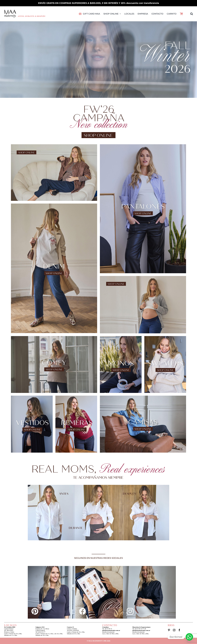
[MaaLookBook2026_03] (143, 145)
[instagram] (174, 630)
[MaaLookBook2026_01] (54, 145)
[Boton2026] (99, 133)
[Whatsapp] (189, 637)
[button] (192, 14)
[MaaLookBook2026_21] (143, 396)
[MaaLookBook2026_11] (54, 337)
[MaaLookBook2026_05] (54, 204)
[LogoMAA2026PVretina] (25, 10)
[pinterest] (169, 630)
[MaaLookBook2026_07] (143, 277)
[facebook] (179, 630)
